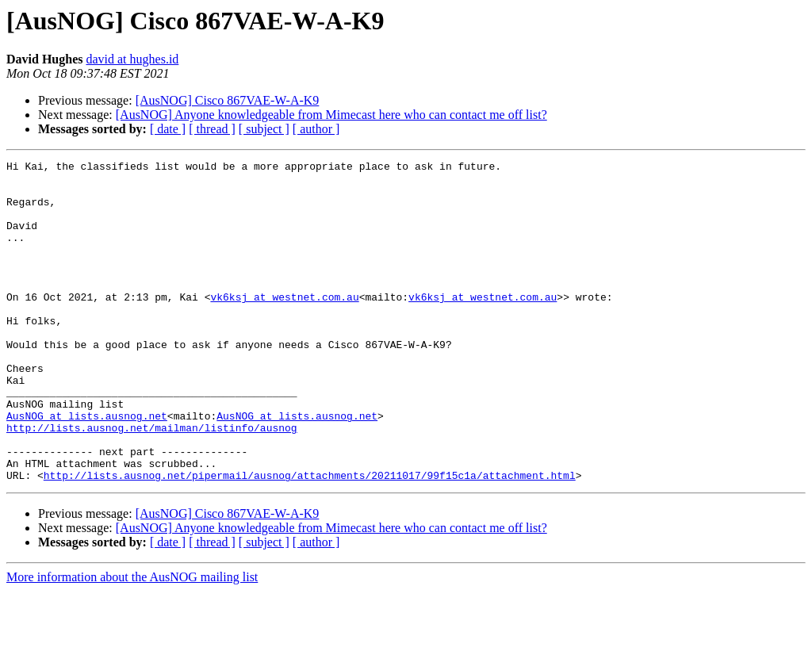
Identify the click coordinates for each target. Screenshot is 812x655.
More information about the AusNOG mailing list (132, 641)
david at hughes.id (132, 59)
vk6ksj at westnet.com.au (284, 325)
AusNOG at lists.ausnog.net (87, 468)
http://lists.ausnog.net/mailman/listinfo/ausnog (152, 482)
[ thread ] (212, 129)
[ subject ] (264, 129)
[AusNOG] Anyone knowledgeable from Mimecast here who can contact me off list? (331, 115)
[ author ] (316, 129)
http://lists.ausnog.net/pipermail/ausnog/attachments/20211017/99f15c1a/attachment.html (310, 539)
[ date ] (168, 129)
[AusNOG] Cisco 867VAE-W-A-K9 (228, 100)
